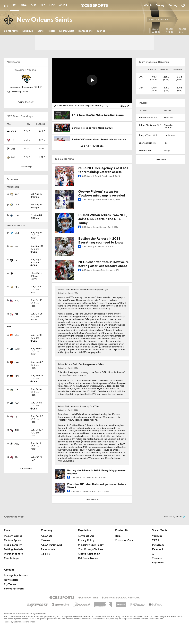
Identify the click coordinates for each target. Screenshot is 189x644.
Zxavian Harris (146, 143)
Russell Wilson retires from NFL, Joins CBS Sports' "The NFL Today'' (103, 219)
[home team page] (26, 79)
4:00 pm (38, 196)
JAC (17, 195)
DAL (17, 216)
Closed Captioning (89, 554)
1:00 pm (38, 234)
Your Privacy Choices (90, 549)
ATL (13, 149)
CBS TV (46, 554)
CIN (17, 376)
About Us (46, 536)
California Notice (88, 558)
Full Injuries (161, 159)
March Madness (13, 554)
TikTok (156, 540)
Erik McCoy (145, 151)
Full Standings (26, 167)
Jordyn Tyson (146, 135)
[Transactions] (85, 31)
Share (124, 106)
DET (17, 233)
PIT (16, 314)
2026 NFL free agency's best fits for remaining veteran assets (103, 170)
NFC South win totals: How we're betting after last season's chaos (103, 264)
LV (16, 260)
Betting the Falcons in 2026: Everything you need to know (97, 472)
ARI (17, 430)
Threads (157, 558)
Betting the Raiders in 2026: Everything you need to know (101, 241)
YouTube (157, 536)
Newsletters (11, 580)
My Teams (10, 584)
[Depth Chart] (67, 31)
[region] (92, 80)
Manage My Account (16, 575)
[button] (161, 20)
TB (13, 140)
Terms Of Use (86, 536)
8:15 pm (38, 275)
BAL (17, 247)
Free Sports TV (13, 545)
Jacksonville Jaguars (23, 87)
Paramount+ (48, 549)
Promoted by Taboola (175, 517)
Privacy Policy (86, 540)
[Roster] (51, 31)
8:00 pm (38, 217)
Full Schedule (26, 469)
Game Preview (26, 102)
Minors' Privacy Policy (91, 545)
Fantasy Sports (13, 540)
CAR (14, 132)
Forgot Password (14, 589)
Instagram (158, 545)
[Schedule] (28, 31)
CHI (17, 363)
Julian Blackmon (147, 125)
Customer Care (124, 540)
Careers (46, 540)
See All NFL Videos (92, 146)
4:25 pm (38, 261)
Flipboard (158, 563)
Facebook (158, 549)
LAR (17, 205)
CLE (17, 335)
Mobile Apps (12, 558)
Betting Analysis (13, 549)
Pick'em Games (13, 536)
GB (16, 390)
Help (118, 536)
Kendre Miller (146, 118)
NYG (17, 301)
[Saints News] (11, 31)
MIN (17, 287)
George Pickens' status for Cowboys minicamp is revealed (102, 194)
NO (13, 157)
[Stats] (40, 31)
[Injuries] (101, 31)
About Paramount (51, 545)
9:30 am (38, 315)
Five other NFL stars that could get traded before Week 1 (97, 486)
